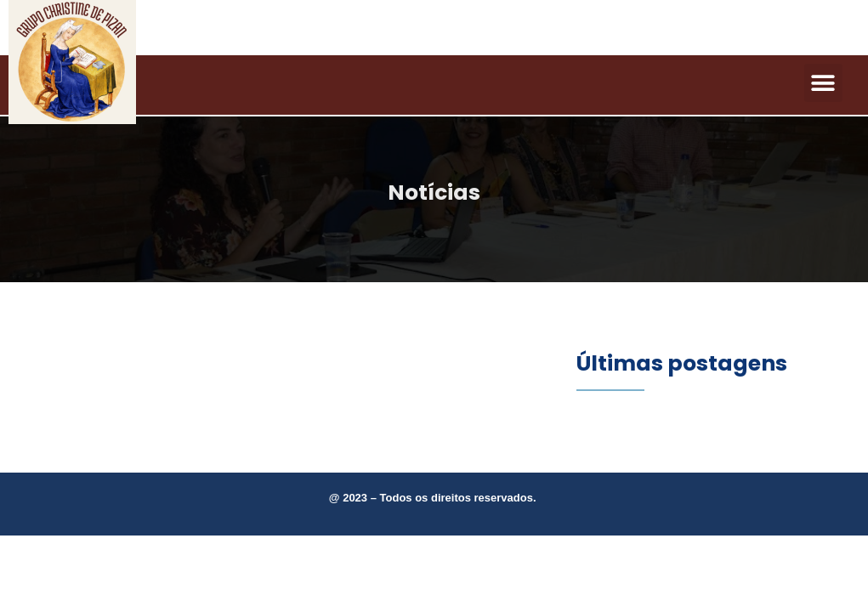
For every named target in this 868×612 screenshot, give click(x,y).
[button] (823, 83)
